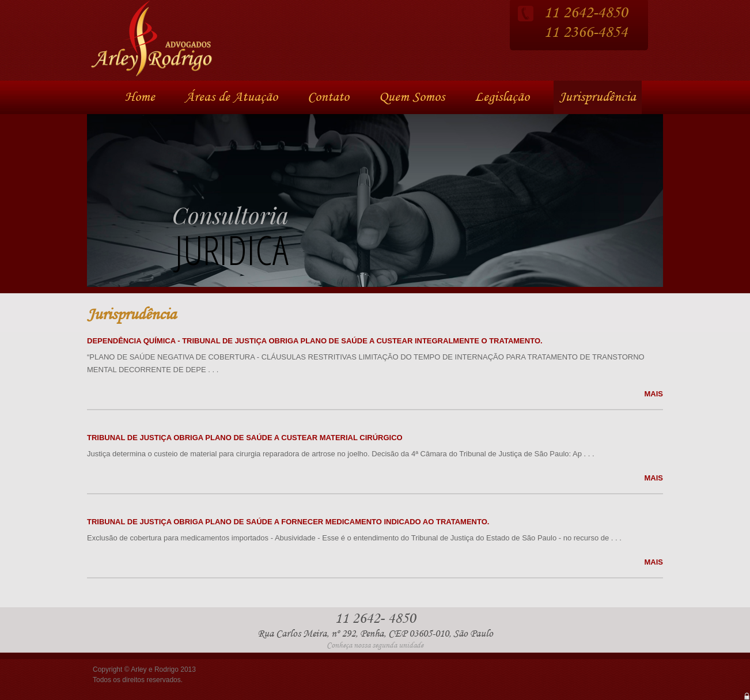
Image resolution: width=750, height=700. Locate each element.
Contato (328, 97)
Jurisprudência (598, 97)
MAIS (654, 394)
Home (140, 97)
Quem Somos (412, 97)
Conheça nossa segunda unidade (375, 646)
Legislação (502, 97)
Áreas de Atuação (231, 97)
